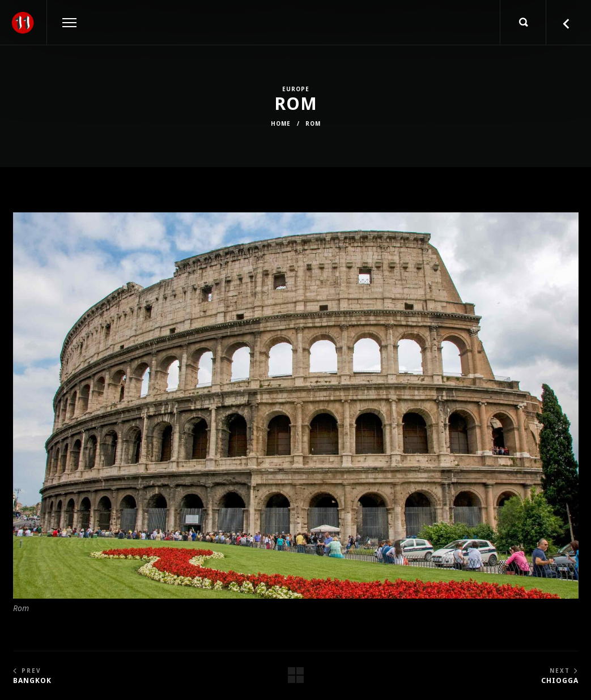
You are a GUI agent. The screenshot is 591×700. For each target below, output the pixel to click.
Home (281, 123)
